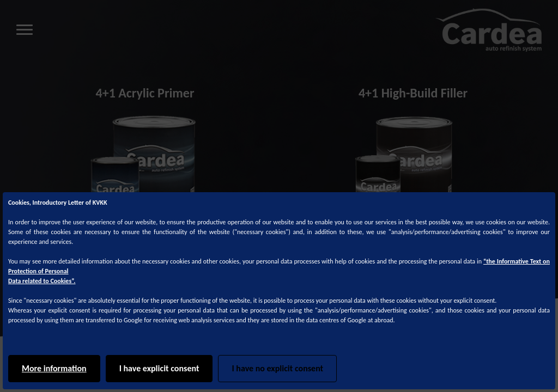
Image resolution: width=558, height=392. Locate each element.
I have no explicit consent (277, 368)
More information (54, 368)
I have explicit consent (159, 368)
